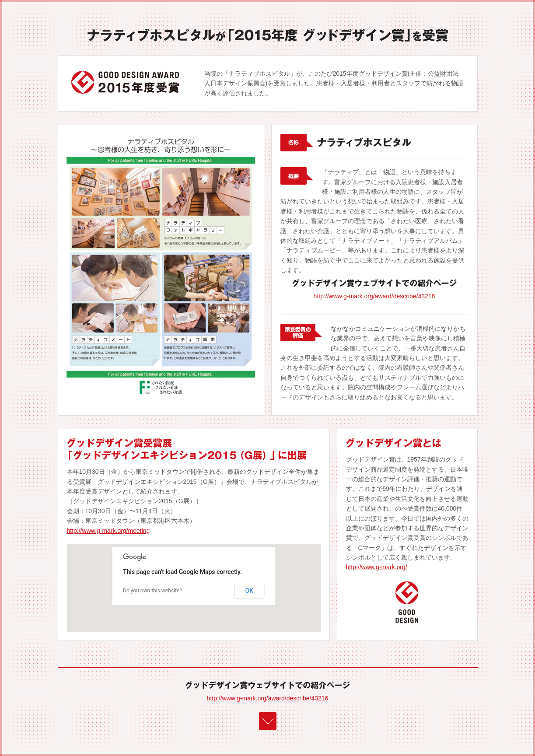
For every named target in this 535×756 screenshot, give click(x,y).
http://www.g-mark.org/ (377, 567)
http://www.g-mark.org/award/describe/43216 (374, 296)
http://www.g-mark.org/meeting (108, 531)
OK (249, 591)
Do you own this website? (152, 591)
